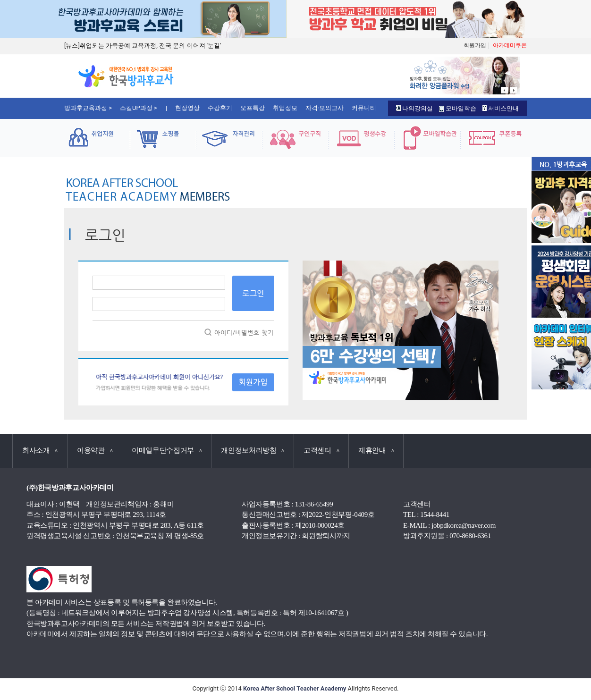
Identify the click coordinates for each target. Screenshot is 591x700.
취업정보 (285, 108)
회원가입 (475, 45)
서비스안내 (501, 108)
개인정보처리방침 (253, 450)
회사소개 (40, 450)
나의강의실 (414, 108)
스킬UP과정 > (139, 108)
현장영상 (187, 108)
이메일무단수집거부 (167, 450)
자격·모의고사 (325, 108)
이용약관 (95, 450)
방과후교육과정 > (88, 108)
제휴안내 (376, 450)
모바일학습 (457, 108)
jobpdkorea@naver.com (464, 525)
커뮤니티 (364, 108)
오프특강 (253, 108)
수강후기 (220, 108)
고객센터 (321, 450)
